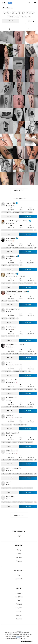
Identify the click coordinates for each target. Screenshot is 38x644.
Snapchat (19, 608)
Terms (19, 550)
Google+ (19, 615)
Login (19, 536)
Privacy (19, 554)
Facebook (19, 597)
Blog (19, 575)
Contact (19, 561)
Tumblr (19, 600)
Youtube (19, 619)
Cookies (19, 557)
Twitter (19, 612)
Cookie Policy (22, 638)
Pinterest (19, 604)
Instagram (19, 593)
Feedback (19, 579)
